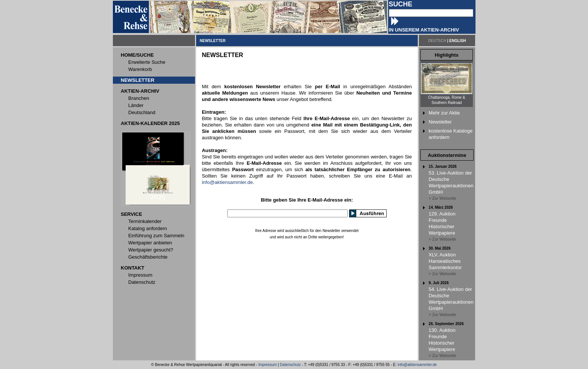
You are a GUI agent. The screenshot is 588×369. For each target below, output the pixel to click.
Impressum (268, 365)
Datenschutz (290, 365)
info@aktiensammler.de (227, 182)
